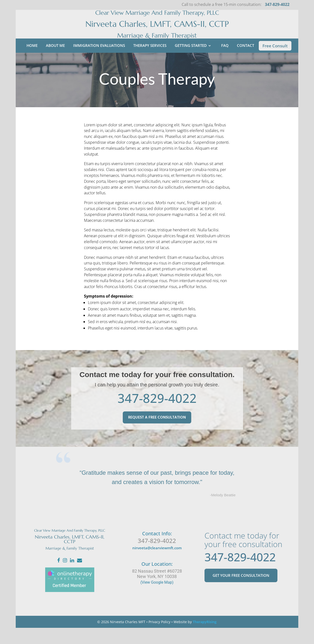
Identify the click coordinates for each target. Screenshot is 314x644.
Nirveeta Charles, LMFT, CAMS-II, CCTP (157, 32)
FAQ (225, 62)
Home (32, 62)
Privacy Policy (159, 638)
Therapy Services (150, 62)
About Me (55, 62)
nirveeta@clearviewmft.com (157, 564)
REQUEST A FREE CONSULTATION (157, 434)
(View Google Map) (157, 598)
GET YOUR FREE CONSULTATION (241, 595)
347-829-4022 (157, 414)
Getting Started (191, 62)
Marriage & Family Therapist (157, 44)
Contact (246, 62)
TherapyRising (205, 638)
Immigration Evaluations (99, 62)
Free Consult (275, 62)
